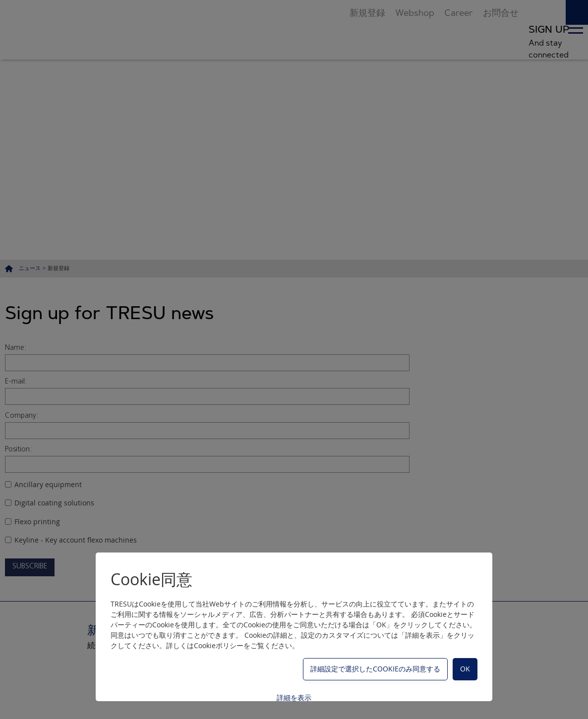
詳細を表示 (294, 697)
